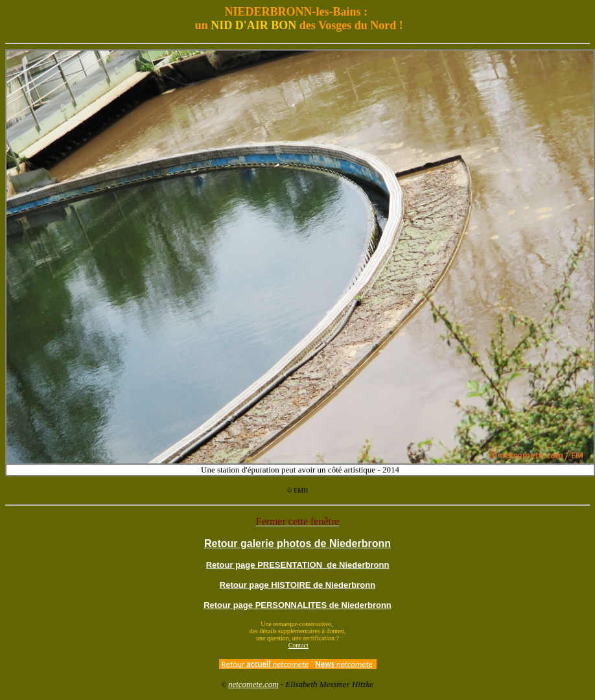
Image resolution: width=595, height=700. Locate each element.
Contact (298, 645)
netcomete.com (253, 684)
